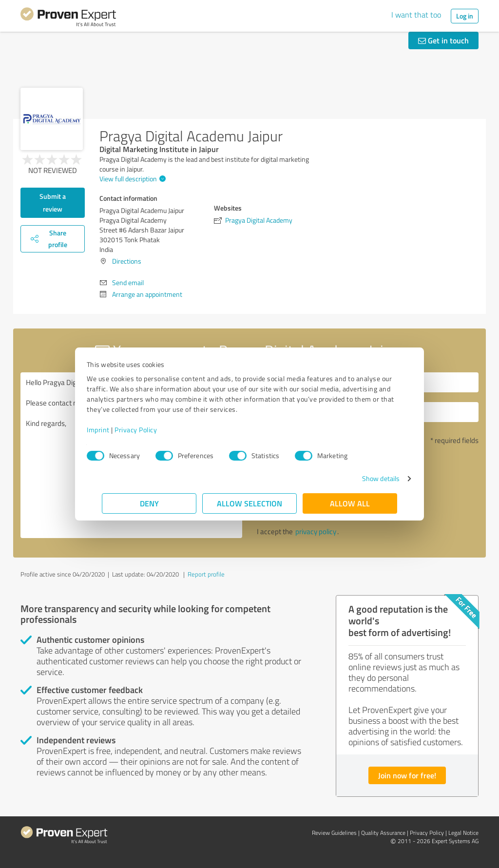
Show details (366, 478)
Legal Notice (463, 833)
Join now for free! (407, 775)
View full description (131, 179)
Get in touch (443, 40)
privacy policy (316, 531)
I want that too (416, 15)
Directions (127, 261)
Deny (149, 503)
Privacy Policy (151, 430)
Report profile (206, 574)
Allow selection (249, 503)
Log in (465, 16)
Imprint (113, 430)
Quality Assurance (383, 833)
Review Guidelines (334, 833)
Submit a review (53, 203)
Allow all (350, 503)
